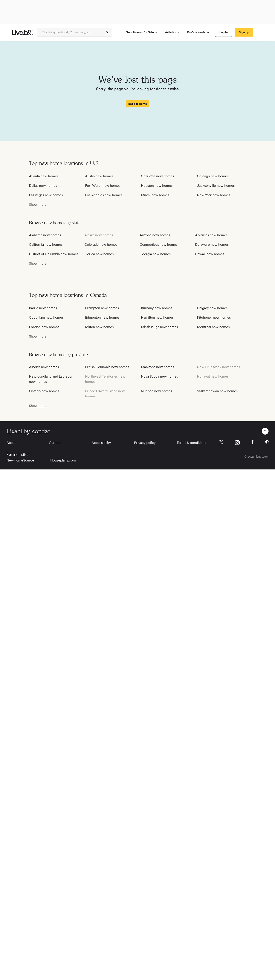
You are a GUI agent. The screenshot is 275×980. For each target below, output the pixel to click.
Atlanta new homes (44, 176)
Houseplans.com (63, 460)
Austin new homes (99, 176)
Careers (55, 443)
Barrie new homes (43, 308)
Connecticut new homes (159, 245)
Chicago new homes (213, 176)
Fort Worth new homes (103, 186)
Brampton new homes (102, 308)
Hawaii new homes (210, 254)
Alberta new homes (44, 367)
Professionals (199, 32)
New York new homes (214, 195)
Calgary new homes (212, 308)
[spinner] (107, 32)
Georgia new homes (155, 254)
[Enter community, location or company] (75, 32)
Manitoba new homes (157, 367)
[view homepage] (22, 32)
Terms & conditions (191, 443)
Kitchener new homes (214, 317)
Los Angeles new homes (104, 195)
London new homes (44, 327)
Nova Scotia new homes (159, 376)
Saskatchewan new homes (217, 391)
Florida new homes (99, 254)
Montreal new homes (213, 327)
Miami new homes (155, 195)
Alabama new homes (45, 235)
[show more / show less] (38, 205)
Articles (173, 32)
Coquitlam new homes (46, 317)
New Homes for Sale (142, 32)
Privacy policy (145, 443)
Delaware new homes (212, 245)
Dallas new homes (43, 186)
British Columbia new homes (107, 367)
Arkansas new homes (211, 235)
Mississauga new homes (159, 327)
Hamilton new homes (157, 317)
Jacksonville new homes (216, 186)
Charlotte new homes (157, 176)
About (11, 443)
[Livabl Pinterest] (267, 442)
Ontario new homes (44, 391)
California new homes (46, 245)
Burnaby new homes (157, 308)
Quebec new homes (157, 391)
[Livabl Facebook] (252, 442)
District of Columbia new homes (54, 254)
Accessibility (101, 443)
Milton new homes (99, 327)
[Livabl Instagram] (237, 443)
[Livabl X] (221, 442)
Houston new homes (157, 186)
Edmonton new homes (102, 317)
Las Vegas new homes (46, 195)
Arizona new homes (155, 235)
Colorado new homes (101, 245)
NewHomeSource (20, 460)
